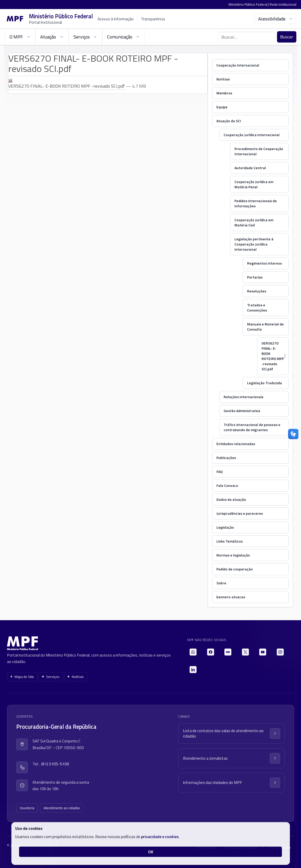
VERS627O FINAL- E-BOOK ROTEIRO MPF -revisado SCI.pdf (67, 84)
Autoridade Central (250, 168)
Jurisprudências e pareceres (240, 513)
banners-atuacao (231, 597)
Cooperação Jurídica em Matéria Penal (254, 184)
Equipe (222, 107)
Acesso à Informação (116, 19)
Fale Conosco (227, 485)
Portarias (255, 277)
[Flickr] (228, 652)
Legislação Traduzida (265, 383)
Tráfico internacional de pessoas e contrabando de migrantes (252, 427)
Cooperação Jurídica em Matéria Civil (254, 222)
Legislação (225, 527)
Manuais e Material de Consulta (265, 327)
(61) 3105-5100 (55, 764)
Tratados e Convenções (257, 308)
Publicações (226, 458)
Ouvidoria (27, 808)
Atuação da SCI (229, 121)
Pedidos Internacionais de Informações (256, 203)
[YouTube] (263, 652)
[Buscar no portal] (246, 37)
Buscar (287, 37)
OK (151, 852)
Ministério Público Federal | (249, 4)
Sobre (221, 583)
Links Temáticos (230, 541)
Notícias (223, 79)
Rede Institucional (283, 4)
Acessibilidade (276, 19)
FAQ (219, 472)
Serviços (51, 677)
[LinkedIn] (193, 670)
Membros (224, 93)
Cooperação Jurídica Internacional (252, 135)
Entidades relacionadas (236, 444)
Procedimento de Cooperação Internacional (259, 151)
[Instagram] (280, 652)
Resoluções (257, 291)
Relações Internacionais (243, 397)
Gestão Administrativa (242, 411)
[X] (245, 652)
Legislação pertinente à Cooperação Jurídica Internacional (254, 244)
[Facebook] (211, 652)
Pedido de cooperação (235, 569)
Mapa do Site (22, 677)
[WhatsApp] (193, 652)
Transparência (153, 19)
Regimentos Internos (265, 263)
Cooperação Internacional (238, 65)
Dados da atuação (231, 499)
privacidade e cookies (160, 837)
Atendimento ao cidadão (62, 808)
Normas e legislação (233, 555)
